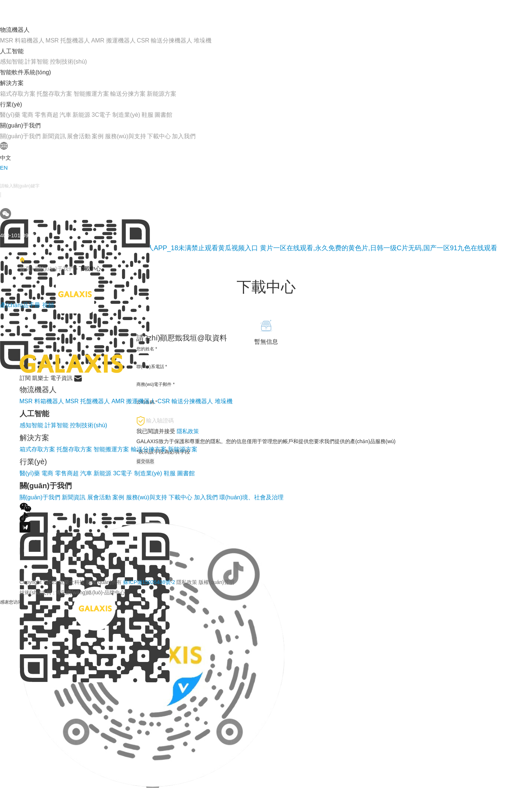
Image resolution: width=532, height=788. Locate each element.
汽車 (65, 115)
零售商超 (47, 115)
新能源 (81, 115)
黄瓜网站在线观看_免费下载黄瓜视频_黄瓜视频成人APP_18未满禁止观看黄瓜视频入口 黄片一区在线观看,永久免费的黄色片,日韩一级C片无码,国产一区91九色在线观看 (249, 248)
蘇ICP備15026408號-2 (149, 582)
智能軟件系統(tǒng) (26, 72)
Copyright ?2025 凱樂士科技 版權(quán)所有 (127, 582)
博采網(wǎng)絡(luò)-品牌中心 (90, 592)
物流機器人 (15, 30)
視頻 (48, 305)
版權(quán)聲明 (216, 582)
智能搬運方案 (91, 94)
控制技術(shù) (68, 62)
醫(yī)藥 (10, 115)
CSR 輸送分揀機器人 (165, 40)
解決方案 (12, 83)
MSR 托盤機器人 (68, 40)
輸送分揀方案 (128, 94)
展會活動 (79, 136)
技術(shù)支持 (36, 592)
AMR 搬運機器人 (113, 40)
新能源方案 (162, 94)
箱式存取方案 (18, 94)
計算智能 (37, 62)
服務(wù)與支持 (126, 136)
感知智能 (12, 62)
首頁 (25, 269)
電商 (27, 115)
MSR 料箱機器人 (22, 40)
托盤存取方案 (54, 94)
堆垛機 (203, 40)
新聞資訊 (54, 136)
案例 (98, 136)
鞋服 (148, 115)
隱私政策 (187, 582)
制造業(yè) (126, 115)
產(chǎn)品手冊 (21, 305)
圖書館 (163, 115)
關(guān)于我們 (20, 125)
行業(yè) (11, 104)
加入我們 (184, 136)
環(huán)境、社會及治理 (251, 497)
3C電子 (101, 115)
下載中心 (159, 136)
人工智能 (12, 51)
